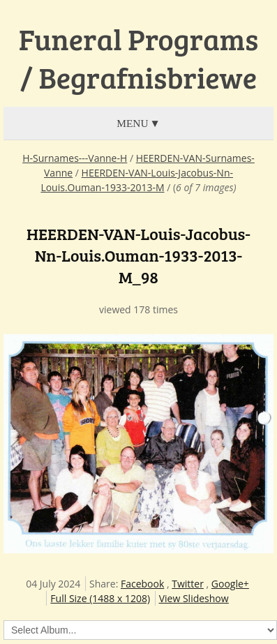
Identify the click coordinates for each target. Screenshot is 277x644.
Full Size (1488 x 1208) (100, 598)
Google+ (230, 584)
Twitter (188, 584)
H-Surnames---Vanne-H (75, 158)
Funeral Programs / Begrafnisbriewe (138, 58)
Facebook (142, 584)
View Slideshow (194, 598)
